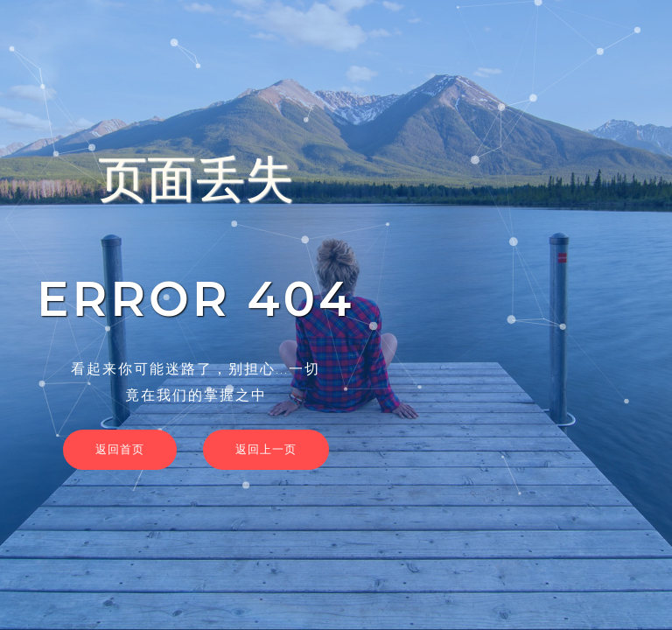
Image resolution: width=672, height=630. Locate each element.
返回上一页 (266, 449)
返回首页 (120, 449)
